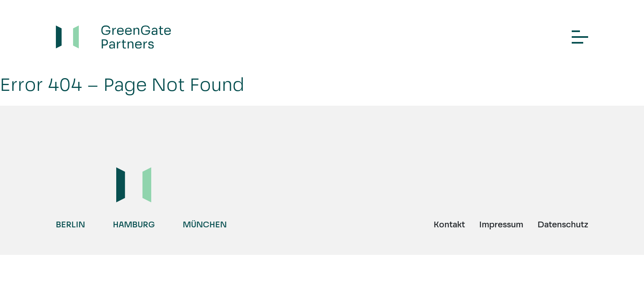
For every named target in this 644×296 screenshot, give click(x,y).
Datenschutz (563, 224)
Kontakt (449, 224)
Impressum (501, 224)
